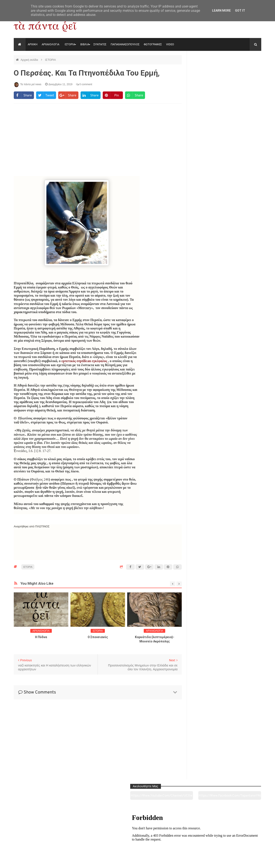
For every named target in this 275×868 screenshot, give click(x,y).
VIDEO (170, 44)
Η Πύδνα (41, 637)
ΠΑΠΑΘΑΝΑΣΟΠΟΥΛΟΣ (125, 44)
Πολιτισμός (137, 841)
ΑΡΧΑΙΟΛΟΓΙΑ (50, 44)
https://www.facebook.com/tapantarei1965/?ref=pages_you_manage (244, 71)
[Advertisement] (98, 142)
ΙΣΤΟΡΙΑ (70, 44)
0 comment (84, 84)
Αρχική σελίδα (30, 60)
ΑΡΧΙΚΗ (33, 44)
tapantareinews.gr (249, 861)
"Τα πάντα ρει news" (57, 861)
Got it (240, 11)
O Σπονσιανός (98, 637)
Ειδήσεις (238, 841)
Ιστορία (87, 841)
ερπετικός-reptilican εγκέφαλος (84, 361)
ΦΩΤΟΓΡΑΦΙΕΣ (153, 44)
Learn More (221, 11)
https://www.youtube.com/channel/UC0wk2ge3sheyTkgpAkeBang (209, 71)
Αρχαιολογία (37, 841)
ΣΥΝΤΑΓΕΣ (100, 44)
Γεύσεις (187, 841)
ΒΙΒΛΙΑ (85, 44)
